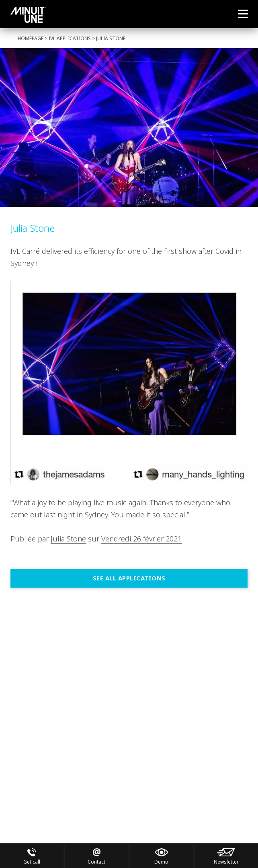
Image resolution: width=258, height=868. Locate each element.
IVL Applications (70, 38)
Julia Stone (68, 539)
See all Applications (129, 578)
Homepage (31, 38)
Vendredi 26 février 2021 (141, 539)
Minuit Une (28, 15)
